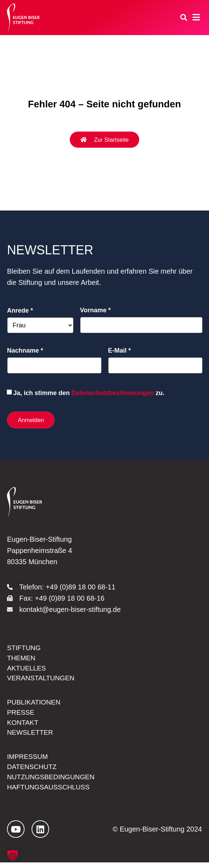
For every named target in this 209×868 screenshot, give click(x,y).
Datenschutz (33, 772)
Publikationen (35, 705)
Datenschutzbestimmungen (113, 393)
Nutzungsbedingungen (53, 782)
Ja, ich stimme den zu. (89, 393)
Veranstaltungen (42, 680)
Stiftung (25, 649)
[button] (13, 855)
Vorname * (95, 310)
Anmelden (31, 420)
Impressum (28, 761)
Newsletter (31, 736)
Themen (22, 659)
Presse (21, 715)
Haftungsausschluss (50, 793)
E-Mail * (119, 350)
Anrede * (20, 311)
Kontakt (23, 726)
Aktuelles (27, 670)
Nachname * (25, 350)
